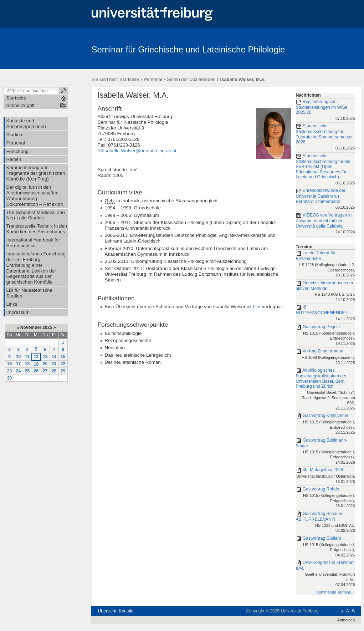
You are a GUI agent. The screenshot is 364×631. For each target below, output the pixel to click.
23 (10, 371)
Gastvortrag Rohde (325, 498)
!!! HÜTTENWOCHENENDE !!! (325, 313)
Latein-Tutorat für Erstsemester (325, 264)
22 (63, 364)
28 (54, 371)
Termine (304, 247)
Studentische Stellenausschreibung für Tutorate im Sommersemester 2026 (325, 137)
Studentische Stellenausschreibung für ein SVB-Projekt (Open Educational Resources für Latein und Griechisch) (325, 170)
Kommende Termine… (335, 592)
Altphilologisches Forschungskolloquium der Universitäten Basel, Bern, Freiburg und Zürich (325, 390)
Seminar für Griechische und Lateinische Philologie (188, 49)
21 (54, 364)
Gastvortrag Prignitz (325, 336)
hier (257, 307)
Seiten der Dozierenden (191, 79)
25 (27, 371)
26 (36, 371)
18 (27, 364)
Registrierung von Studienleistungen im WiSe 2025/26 (325, 111)
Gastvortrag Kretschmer (325, 424)
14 (54, 357)
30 (10, 378)
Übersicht (107, 611)
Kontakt (126, 611)
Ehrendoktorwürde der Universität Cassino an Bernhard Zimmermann (325, 199)
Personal (153, 79)
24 (19, 371)
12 (36, 357)
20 (45, 364)
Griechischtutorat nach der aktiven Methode (325, 292)
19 (36, 364)
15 (63, 357)
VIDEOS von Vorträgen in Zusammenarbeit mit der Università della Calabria (325, 224)
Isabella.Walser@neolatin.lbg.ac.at (140, 151)
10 (19, 357)
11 (27, 357)
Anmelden (346, 620)
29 (63, 371)
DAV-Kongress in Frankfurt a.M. (325, 574)
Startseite (129, 79)
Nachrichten (308, 95)
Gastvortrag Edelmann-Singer (325, 452)
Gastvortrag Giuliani (325, 547)
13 (45, 357)
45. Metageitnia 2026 (325, 476)
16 (10, 364)
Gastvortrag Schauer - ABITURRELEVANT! (325, 523)
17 (19, 364)
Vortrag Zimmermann (325, 357)
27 (45, 371)
